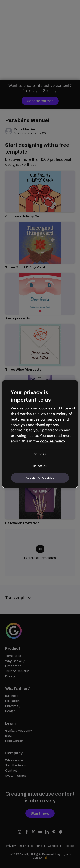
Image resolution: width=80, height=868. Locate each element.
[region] (40, 434)
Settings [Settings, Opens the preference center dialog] (40, 454)
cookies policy (53, 441)
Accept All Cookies (40, 478)
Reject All (40, 466)
